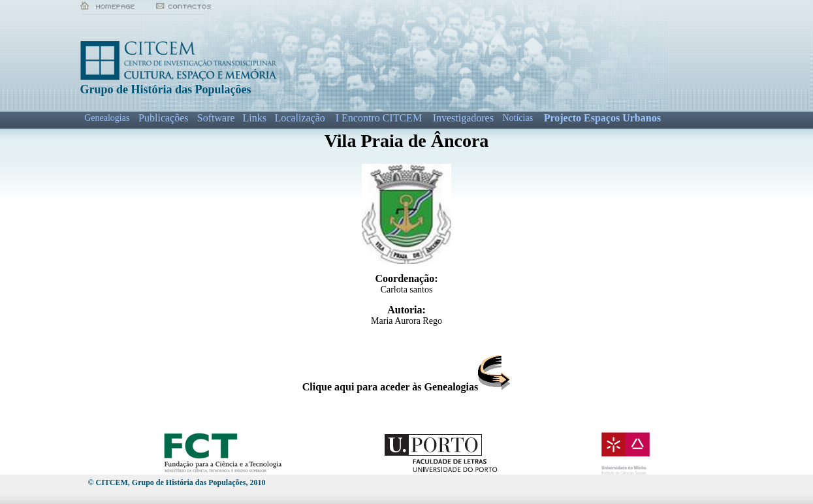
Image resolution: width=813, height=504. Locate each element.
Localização (299, 118)
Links (254, 118)
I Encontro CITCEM (379, 118)
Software (216, 118)
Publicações (163, 118)
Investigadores (463, 118)
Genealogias (107, 118)
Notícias (518, 118)
